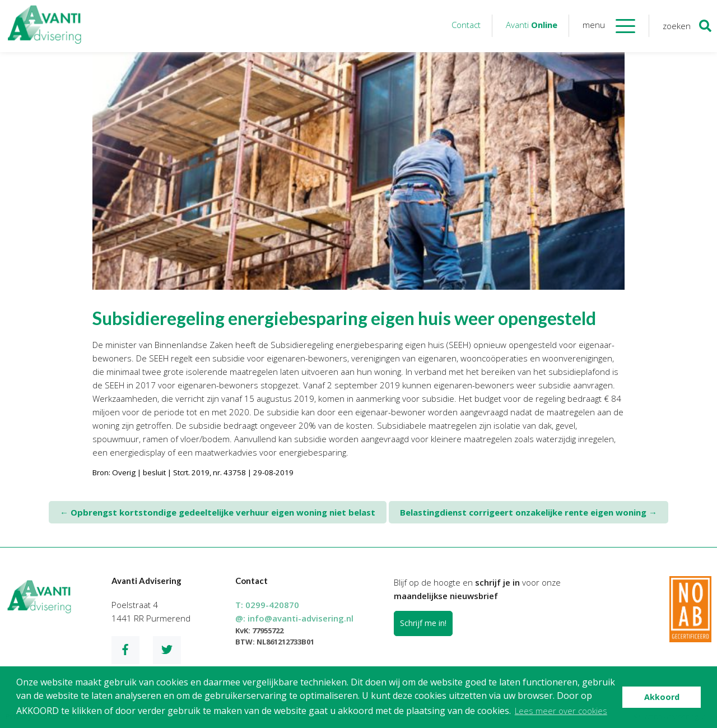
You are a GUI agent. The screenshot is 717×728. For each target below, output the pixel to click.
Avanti (532, 25)
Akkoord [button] (662, 697)
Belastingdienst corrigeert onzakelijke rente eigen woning (529, 512)
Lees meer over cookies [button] (561, 711)
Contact (466, 25)
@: (294, 618)
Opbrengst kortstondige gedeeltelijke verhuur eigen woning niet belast (218, 512)
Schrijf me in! (423, 623)
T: (267, 605)
